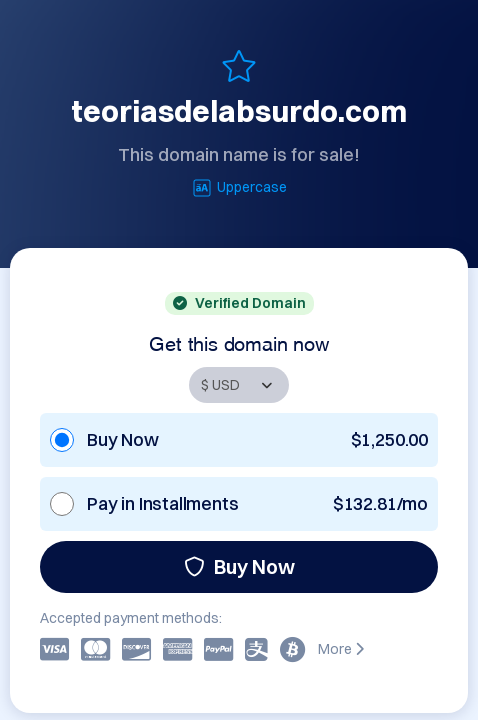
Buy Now (239, 566)
